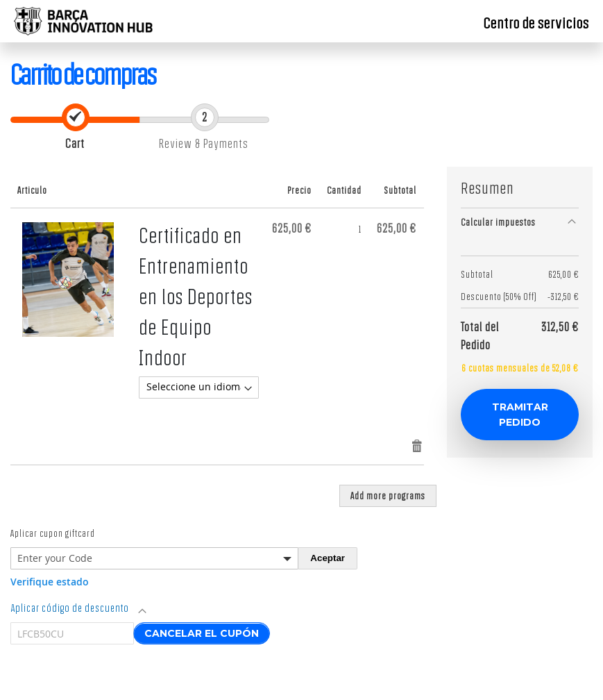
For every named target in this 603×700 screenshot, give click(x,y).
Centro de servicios (536, 23)
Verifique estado (50, 582)
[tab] (520, 222)
